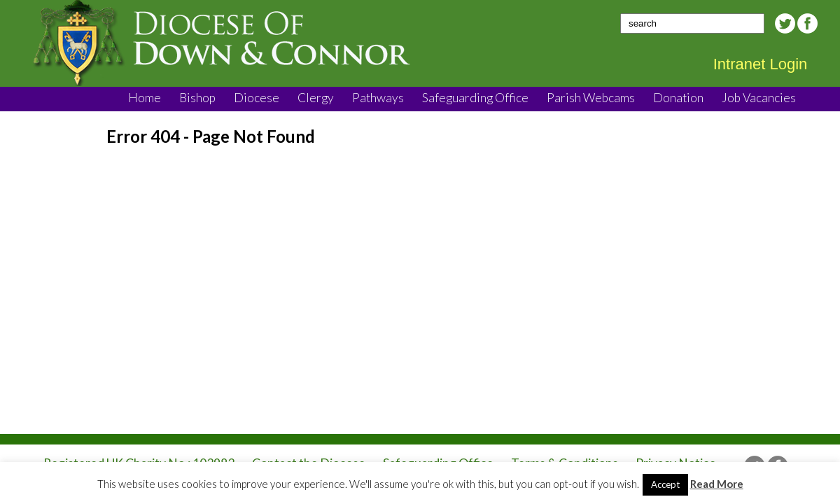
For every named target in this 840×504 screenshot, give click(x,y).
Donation (678, 98)
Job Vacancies (759, 98)
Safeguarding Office (475, 98)
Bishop (197, 98)
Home (145, 98)
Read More (717, 484)
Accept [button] (665, 484)
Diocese (257, 98)
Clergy (316, 98)
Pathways (378, 98)
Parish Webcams (591, 98)
